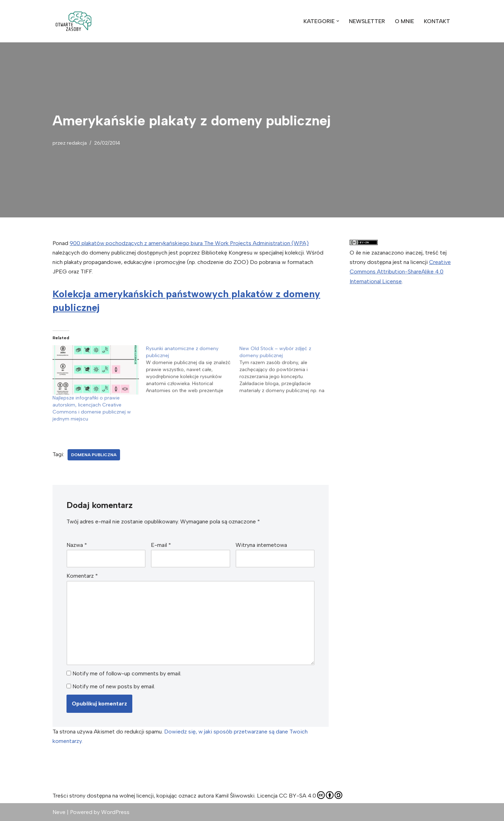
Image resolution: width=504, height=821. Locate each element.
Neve (59, 812)
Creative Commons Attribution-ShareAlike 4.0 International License (400, 272)
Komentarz (82, 576)
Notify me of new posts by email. (114, 686)
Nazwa (77, 545)
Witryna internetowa (261, 545)
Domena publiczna (94, 455)
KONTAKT (437, 21)
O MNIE (404, 21)
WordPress (115, 812)
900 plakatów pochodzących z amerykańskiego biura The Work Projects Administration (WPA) (189, 243)
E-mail (161, 545)
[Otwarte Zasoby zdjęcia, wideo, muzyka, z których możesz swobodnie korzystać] (73, 21)
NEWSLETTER (367, 21)
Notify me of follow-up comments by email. (127, 673)
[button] (73, 21)
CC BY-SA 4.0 (311, 795)
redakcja (77, 143)
